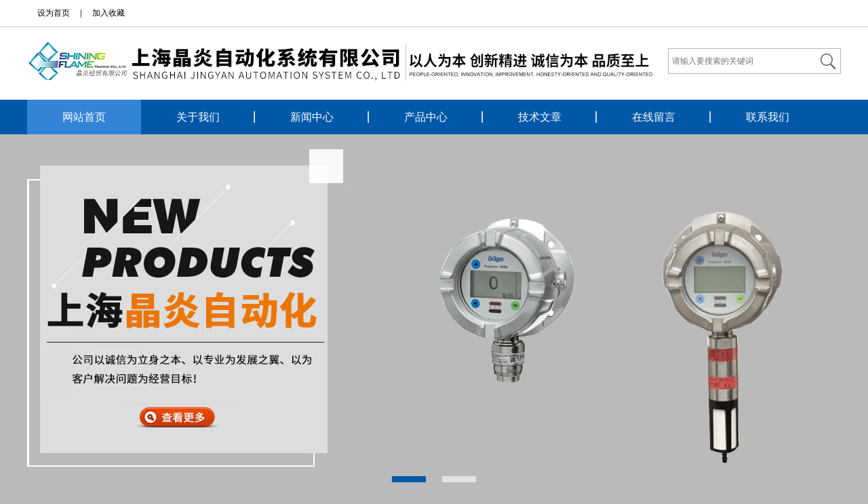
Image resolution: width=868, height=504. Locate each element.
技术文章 (540, 117)
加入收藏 (108, 13)
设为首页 (54, 13)
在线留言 (654, 117)
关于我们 (198, 117)
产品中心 (426, 117)
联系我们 (768, 117)
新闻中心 (312, 117)
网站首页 (84, 117)
